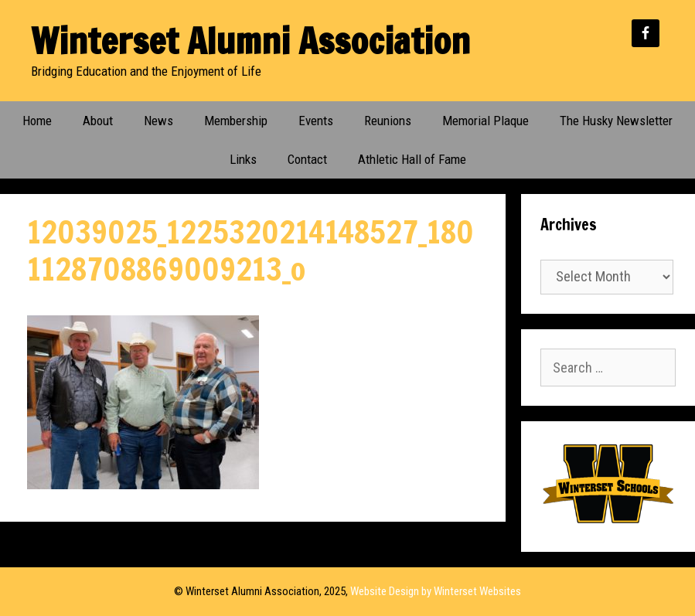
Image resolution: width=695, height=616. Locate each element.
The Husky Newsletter (616, 121)
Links (243, 159)
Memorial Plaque (485, 121)
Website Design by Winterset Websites (436, 591)
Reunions (388, 121)
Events (316, 121)
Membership (236, 121)
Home (37, 121)
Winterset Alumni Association (250, 41)
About (98, 121)
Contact (307, 159)
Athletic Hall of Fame (412, 159)
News (158, 121)
